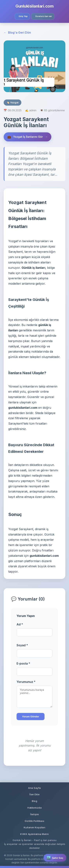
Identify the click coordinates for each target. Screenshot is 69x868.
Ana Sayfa (34, 788)
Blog (34, 801)
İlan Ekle (35, 794)
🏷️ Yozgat (13, 102)
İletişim (34, 814)
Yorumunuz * (26, 682)
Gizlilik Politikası (34, 821)
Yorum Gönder (31, 717)
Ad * (20, 624)
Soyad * (22, 645)
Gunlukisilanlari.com (34, 6)
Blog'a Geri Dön (17, 33)
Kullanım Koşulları (35, 827)
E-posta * (23, 663)
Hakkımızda (34, 808)
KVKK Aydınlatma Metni (34, 834)
